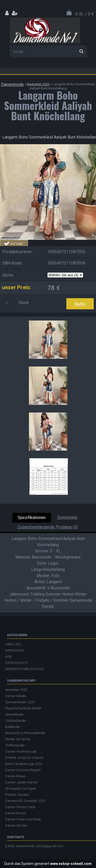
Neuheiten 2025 (38, 84)
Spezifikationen (32, 518)
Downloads (67, 517)
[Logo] (45, 31)
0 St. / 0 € (84, 14)
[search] (81, 51)
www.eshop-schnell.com (71, 864)
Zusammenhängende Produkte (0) (47, 527)
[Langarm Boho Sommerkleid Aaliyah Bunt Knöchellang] (48, 146)
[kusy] (9, 303)
